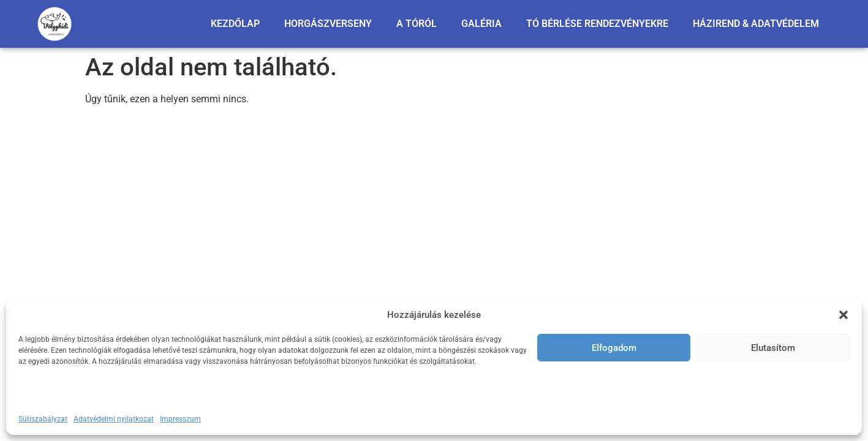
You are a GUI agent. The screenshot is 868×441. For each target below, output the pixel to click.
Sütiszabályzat (43, 419)
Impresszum (180, 419)
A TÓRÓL (417, 24)
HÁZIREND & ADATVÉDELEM (756, 24)
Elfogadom (614, 348)
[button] (843, 315)
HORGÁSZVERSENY (328, 24)
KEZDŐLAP (235, 24)
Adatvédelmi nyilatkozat (114, 419)
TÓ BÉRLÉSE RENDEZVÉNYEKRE (597, 24)
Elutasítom (773, 348)
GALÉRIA (481, 24)
